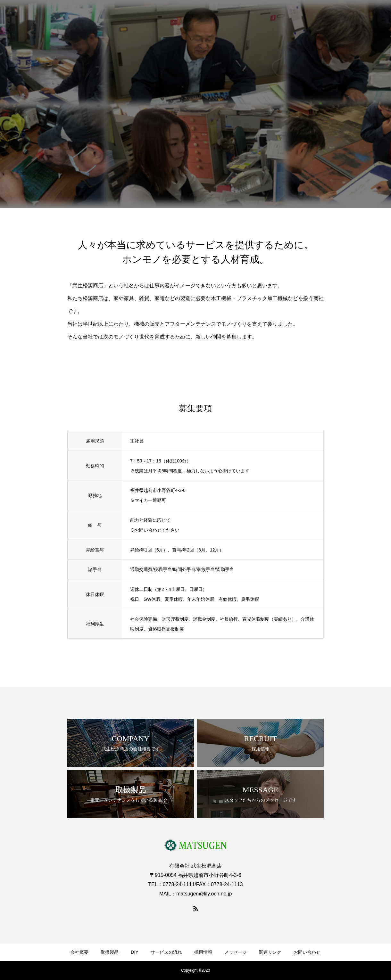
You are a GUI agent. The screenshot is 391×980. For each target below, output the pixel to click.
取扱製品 (110, 952)
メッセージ (236, 952)
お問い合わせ (307, 952)
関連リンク (270, 952)
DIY (134, 952)
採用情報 (203, 952)
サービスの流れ (166, 952)
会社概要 (79, 952)
